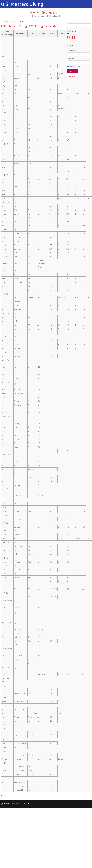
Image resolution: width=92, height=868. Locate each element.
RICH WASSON (19, 22)
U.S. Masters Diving (22, 4)
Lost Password (73, 77)
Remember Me (74, 67)
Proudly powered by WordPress (11, 803)
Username (71, 51)
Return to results (7, 795)
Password (71, 59)
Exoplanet (29, 803)
